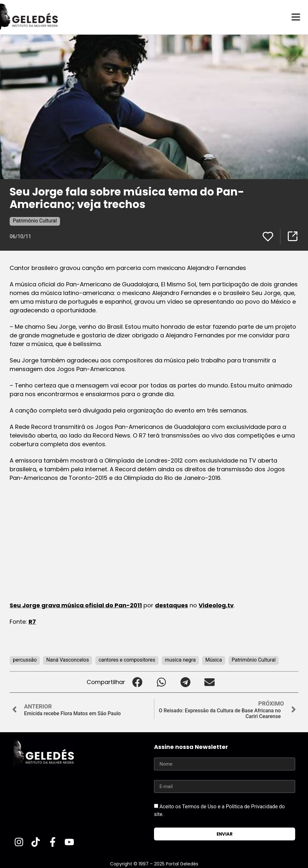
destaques (171, 605)
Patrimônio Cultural (35, 220)
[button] (137, 682)
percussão (25, 660)
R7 (32, 621)
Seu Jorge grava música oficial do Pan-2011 (76, 605)
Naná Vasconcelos (68, 660)
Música (214, 660)
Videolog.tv (216, 605)
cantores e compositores (127, 660)
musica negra (180, 660)
